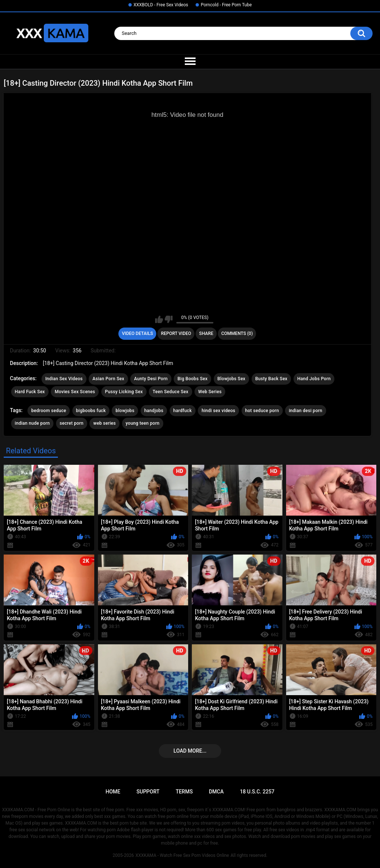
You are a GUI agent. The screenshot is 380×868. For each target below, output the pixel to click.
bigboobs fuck (91, 411)
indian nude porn (32, 423)
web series (104, 423)
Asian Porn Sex (108, 379)
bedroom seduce (49, 411)
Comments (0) (237, 333)
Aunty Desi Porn (151, 379)
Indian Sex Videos (64, 379)
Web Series (210, 392)
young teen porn (143, 423)
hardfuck (183, 411)
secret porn (72, 423)
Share (206, 333)
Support (148, 792)
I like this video (159, 319)
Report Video (176, 333)
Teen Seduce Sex (170, 392)
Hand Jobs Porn (314, 379)
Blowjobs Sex (231, 379)
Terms (184, 792)
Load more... (190, 751)
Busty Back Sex (271, 379)
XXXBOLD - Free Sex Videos (161, 5)
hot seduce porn (262, 411)
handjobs (154, 411)
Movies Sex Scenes (75, 392)
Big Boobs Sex (192, 379)
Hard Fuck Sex (30, 392)
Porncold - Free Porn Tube (226, 5)
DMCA (216, 792)
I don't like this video (169, 319)
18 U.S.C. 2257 (257, 792)
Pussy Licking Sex (124, 392)
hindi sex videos (218, 411)
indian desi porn (305, 411)
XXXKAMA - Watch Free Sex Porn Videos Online (182, 855)
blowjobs (125, 411)
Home (113, 792)
